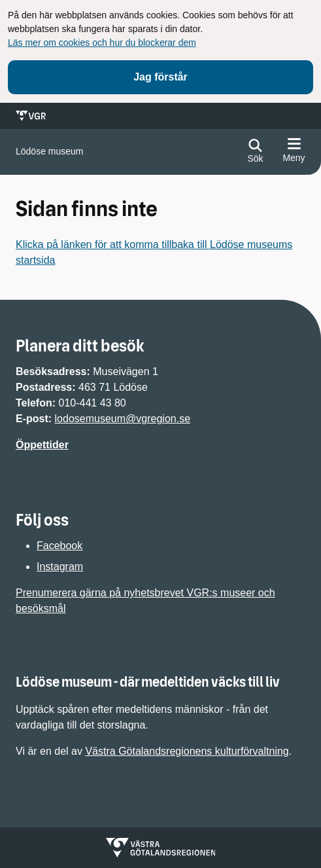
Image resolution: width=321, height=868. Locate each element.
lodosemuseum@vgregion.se (123, 419)
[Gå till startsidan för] (50, 152)
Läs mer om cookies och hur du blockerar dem (102, 43)
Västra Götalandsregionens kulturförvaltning (187, 751)
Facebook (59, 546)
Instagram (60, 567)
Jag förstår (160, 77)
